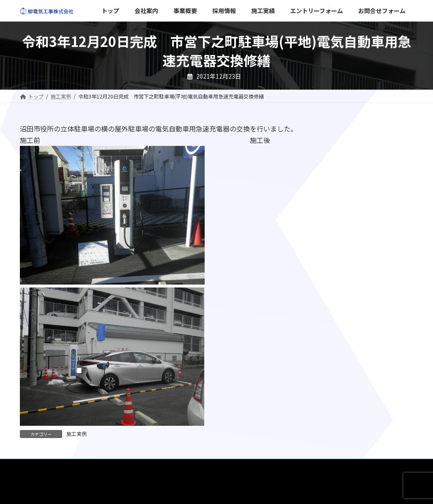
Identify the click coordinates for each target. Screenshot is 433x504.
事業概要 (107, 467)
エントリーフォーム (232, 467)
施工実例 (77, 434)
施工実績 (182, 467)
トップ (36, 467)
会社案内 (70, 467)
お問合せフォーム (291, 467)
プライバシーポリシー (354, 467)
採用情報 (145, 467)
